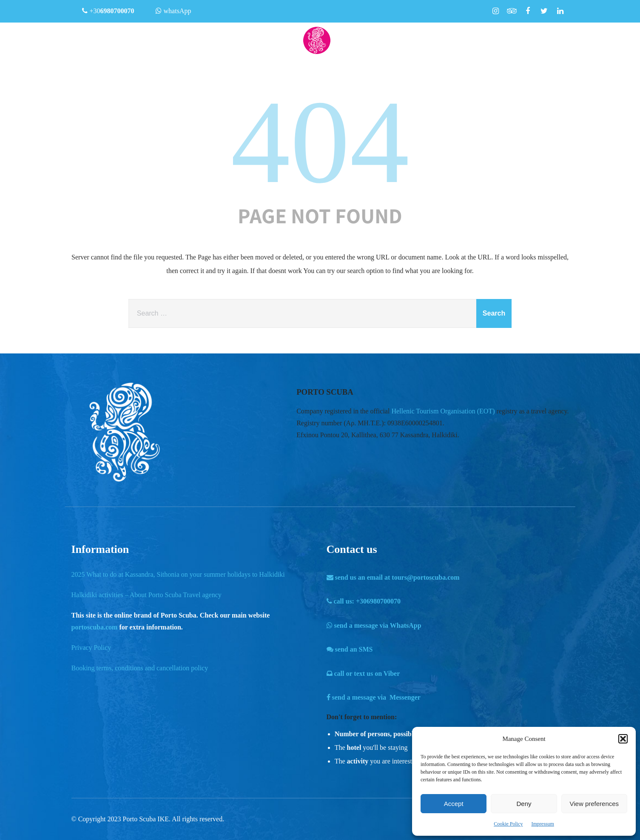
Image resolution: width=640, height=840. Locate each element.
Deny (524, 804)
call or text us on (363, 673)
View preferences (594, 804)
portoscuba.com (95, 627)
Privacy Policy (91, 648)
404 (320, 142)
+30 (108, 11)
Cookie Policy (508, 824)
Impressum (543, 824)
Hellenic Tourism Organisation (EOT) (443, 411)
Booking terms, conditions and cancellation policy (140, 668)
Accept (454, 804)
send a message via (374, 625)
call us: (364, 601)
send (350, 649)
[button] (623, 739)
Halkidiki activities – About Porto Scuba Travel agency (146, 595)
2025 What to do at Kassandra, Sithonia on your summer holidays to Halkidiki (178, 574)
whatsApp (174, 11)
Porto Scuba (139, 819)
